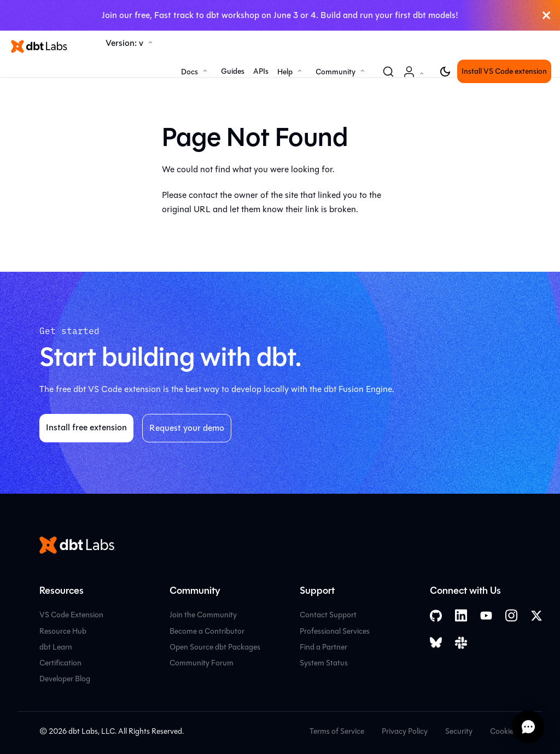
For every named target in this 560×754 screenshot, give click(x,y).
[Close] (546, 15)
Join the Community (203, 615)
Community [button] (336, 72)
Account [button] (416, 77)
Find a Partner (323, 647)
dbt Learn (56, 647)
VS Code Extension (71, 615)
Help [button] (285, 72)
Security (459, 731)
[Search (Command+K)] (388, 72)
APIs (261, 71)
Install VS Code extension (504, 71)
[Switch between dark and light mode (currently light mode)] (445, 72)
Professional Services (335, 631)
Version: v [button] (124, 43)
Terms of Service (337, 731)
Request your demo (187, 428)
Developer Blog (65, 679)
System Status (324, 663)
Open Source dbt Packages (215, 647)
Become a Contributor (207, 631)
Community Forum (202, 663)
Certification (60, 663)
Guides (233, 71)
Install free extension (86, 427)
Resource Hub (63, 631)
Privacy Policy (405, 731)
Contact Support (328, 615)
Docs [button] (189, 72)
